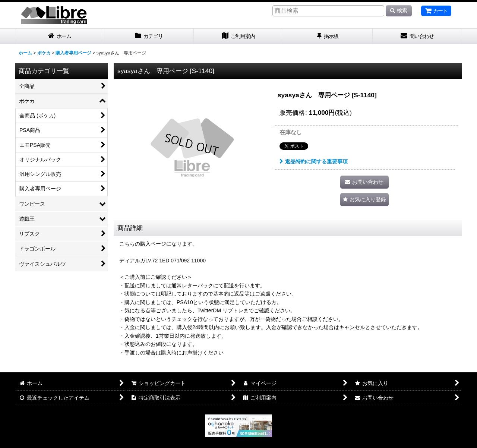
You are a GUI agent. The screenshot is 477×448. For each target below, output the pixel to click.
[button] (364, 200)
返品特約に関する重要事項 (314, 161)
